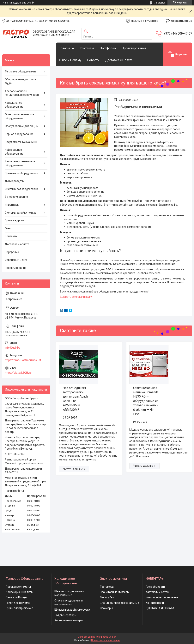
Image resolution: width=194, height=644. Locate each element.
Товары (65, 48)
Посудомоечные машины (21, 142)
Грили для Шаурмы (18, 603)
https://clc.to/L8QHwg (18, 373)
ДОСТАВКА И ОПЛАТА (160, 608)
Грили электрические (19, 608)
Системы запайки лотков (21, 213)
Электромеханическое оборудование (19, 116)
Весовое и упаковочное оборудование (20, 163)
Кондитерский (155, 603)
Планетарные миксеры (115, 592)
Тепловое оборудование (21, 71)
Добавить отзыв (181, 21)
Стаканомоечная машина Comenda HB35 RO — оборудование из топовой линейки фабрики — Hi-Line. (146, 401)
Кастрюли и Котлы (157, 592)
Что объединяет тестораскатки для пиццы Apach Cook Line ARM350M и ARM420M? (75, 399)
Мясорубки (107, 597)
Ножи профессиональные (162, 597)
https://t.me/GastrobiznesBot (23, 360)
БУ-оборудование (16, 197)
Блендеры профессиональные (119, 603)
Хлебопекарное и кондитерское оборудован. (22, 93)
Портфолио (108, 48)
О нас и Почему (70, 60)
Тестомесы (107, 587)
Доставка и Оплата (119, 60)
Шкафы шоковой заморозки (72, 610)
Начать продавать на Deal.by (19, 3)
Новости (93, 60)
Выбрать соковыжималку (76, 297)
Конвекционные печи (20, 592)
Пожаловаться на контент (106, 640)
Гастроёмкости (155, 587)
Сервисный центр (16, 260)
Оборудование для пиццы (22, 126)
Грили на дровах (15, 220)
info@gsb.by (12, 348)
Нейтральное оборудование (14, 152)
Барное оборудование (19, 134)
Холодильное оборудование (14, 105)
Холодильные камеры (69, 620)
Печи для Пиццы (16, 597)
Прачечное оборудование (21, 173)
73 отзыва (160, 3)
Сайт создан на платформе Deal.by (97, 637)
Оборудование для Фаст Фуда (21, 81)
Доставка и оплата (17, 244)
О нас (8, 228)
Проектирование (134, 48)
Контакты (87, 48)
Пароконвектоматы (18, 587)
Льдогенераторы (65, 615)
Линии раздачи (15, 181)
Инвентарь (12, 205)
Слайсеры (106, 608)
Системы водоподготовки (21, 189)
